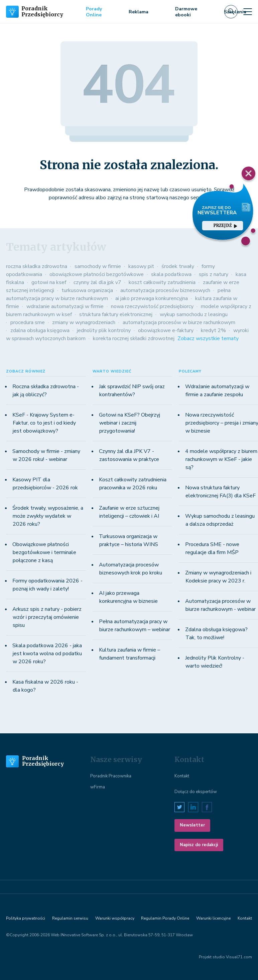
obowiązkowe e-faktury (166, 330)
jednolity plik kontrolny (104, 330)
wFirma (98, 787)
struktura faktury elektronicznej (116, 314)
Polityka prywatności (26, 918)
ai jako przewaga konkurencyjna (152, 298)
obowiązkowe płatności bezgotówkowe (97, 274)
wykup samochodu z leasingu (194, 314)
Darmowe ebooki (186, 12)
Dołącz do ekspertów (196, 792)
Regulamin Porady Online (165, 918)
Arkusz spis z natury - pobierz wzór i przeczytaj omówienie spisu (47, 617)
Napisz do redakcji (199, 845)
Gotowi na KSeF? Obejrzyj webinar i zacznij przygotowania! (130, 423)
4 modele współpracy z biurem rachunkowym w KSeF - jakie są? (221, 459)
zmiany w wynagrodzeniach (84, 322)
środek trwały (178, 266)
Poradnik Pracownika (111, 776)
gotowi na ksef (49, 282)
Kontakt (182, 776)
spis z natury (214, 274)
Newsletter (192, 825)
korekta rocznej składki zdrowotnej (134, 338)
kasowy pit (141, 266)
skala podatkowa (171, 274)
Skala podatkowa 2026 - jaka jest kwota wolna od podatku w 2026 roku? (47, 654)
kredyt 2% (213, 330)
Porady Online (94, 12)
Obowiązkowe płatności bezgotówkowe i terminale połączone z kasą (44, 552)
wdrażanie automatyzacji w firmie (65, 306)
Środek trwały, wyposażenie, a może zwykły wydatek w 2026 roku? (48, 516)
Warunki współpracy (115, 918)
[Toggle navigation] (248, 12)
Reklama (139, 12)
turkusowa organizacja (87, 290)
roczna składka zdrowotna (37, 266)
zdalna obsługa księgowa (40, 330)
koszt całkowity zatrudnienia (162, 282)
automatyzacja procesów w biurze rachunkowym (179, 322)
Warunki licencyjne (213, 918)
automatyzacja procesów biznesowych (165, 290)
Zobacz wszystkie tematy (208, 338)
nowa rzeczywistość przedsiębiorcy (152, 306)
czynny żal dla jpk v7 (97, 282)
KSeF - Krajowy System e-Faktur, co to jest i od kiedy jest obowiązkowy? (44, 423)
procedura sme (28, 322)
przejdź (225, 225)
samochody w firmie (98, 266)
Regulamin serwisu (70, 918)
